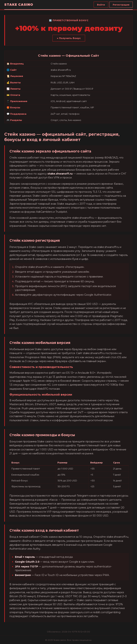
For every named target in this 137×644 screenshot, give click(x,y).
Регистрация (121, 5)
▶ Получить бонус (69, 38)
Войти (101, 5)
